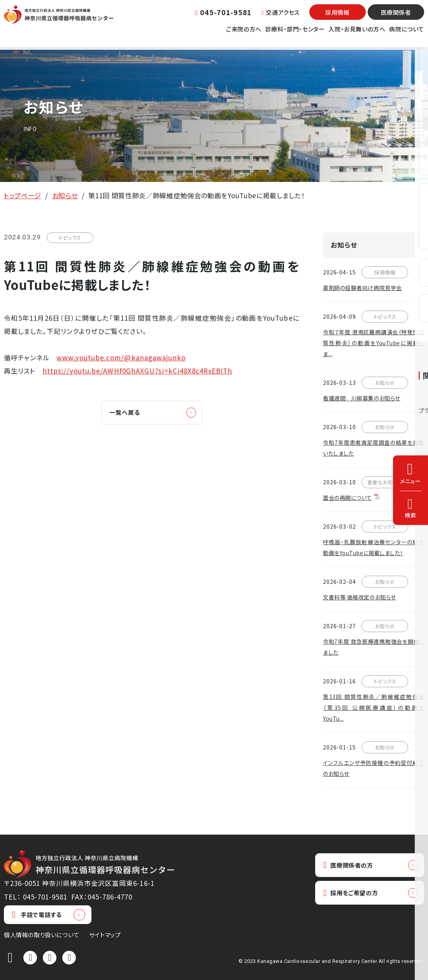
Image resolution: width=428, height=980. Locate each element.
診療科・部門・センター (295, 34)
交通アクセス (281, 17)
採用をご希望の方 (355, 895)
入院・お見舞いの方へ (357, 34)
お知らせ (65, 195)
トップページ (23, 195)
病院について (407, 34)
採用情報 (337, 18)
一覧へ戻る (129, 413)
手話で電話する (37, 915)
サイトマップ (105, 935)
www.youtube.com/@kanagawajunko (121, 357)
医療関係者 (396, 18)
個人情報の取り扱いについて (42, 935)
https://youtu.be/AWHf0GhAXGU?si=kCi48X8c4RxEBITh (137, 371)
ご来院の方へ (244, 34)
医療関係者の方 (352, 866)
